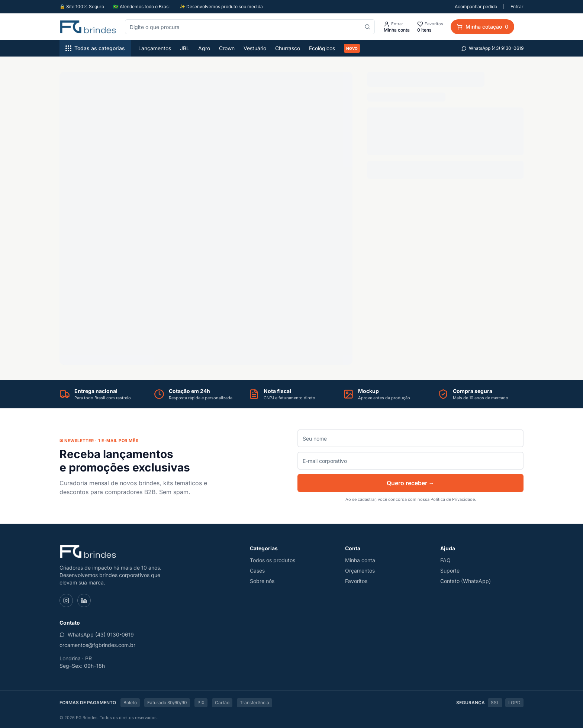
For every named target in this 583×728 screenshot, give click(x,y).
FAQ (445, 560)
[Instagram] (66, 600)
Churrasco (288, 48)
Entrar (517, 7)
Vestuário (255, 48)
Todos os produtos (273, 560)
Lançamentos (155, 48)
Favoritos (356, 581)
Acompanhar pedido (476, 7)
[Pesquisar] (367, 27)
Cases (257, 571)
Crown (227, 48)
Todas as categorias (95, 48)
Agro (204, 48)
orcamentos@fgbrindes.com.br (97, 645)
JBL (185, 48)
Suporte (450, 571)
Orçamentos (360, 571)
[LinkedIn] (84, 600)
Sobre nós (262, 581)
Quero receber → (411, 483)
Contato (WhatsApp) (466, 581)
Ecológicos (322, 48)
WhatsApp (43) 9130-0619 (492, 48)
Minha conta (360, 560)
